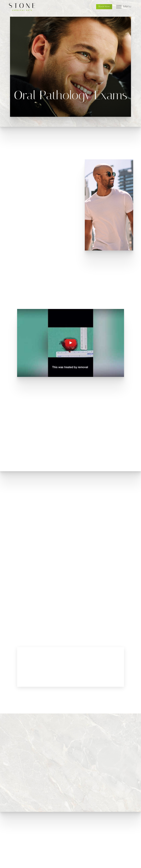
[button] (67, 423)
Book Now (104, 7)
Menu (127, 7)
